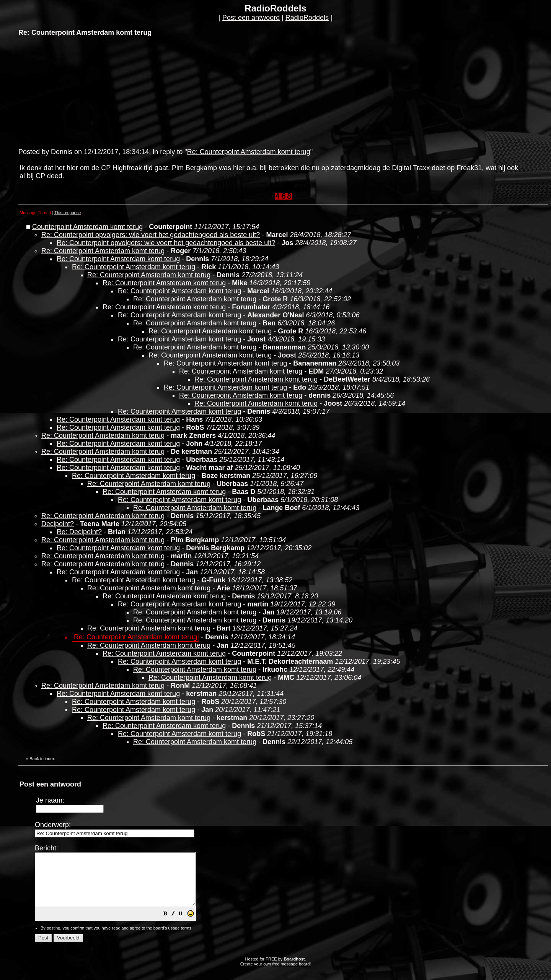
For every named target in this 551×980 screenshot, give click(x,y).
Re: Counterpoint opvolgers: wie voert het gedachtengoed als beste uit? (151, 235)
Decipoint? (58, 524)
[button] (184, 925)
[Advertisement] (76, 91)
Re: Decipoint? (79, 532)
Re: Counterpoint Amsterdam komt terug (249, 152)
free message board (291, 974)
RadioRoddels (307, 18)
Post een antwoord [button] (251, 18)
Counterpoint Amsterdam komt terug (87, 227)
